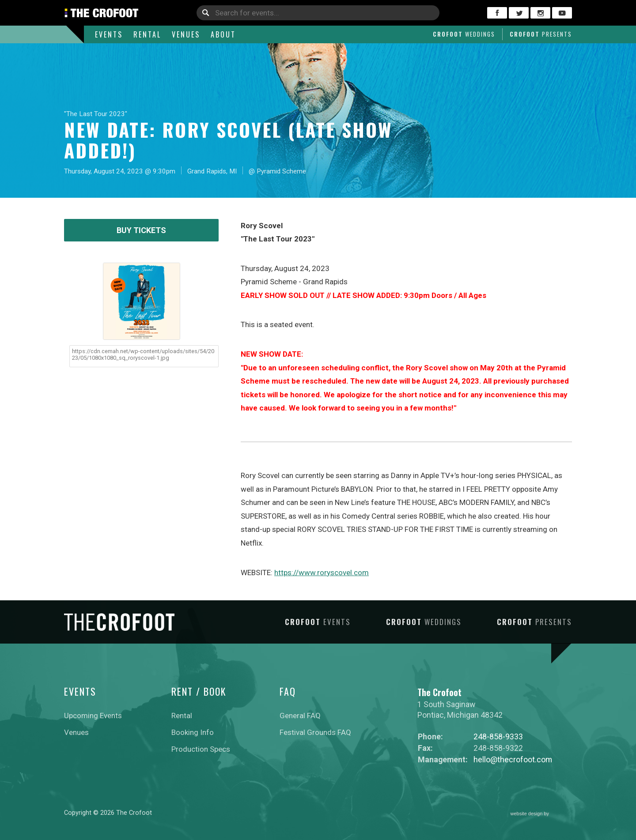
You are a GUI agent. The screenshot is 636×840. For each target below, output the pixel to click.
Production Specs (201, 749)
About (223, 34)
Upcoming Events (93, 716)
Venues (186, 34)
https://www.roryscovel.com (322, 573)
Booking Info (193, 732)
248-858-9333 (498, 736)
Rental (147, 34)
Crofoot (464, 34)
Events (109, 34)
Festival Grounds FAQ (315, 732)
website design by (541, 814)
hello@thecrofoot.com (513, 759)
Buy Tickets (141, 230)
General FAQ (300, 716)
